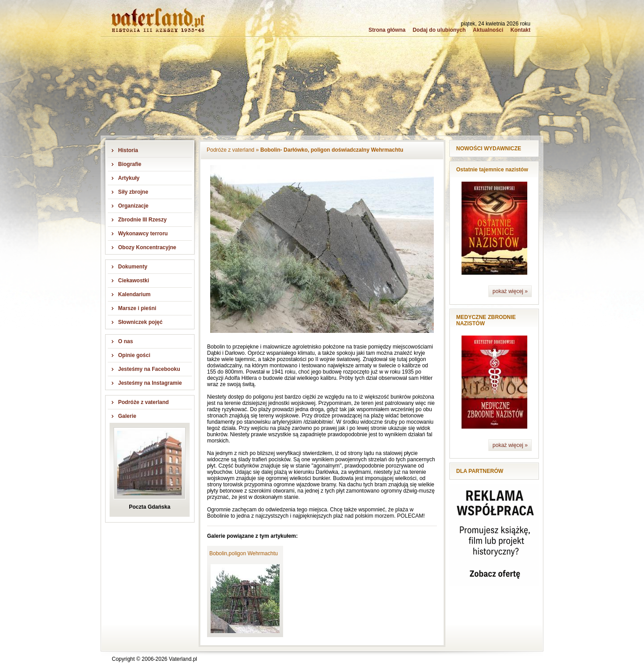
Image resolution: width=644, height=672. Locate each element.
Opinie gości (134, 355)
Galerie (127, 416)
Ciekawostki (133, 281)
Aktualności (488, 30)
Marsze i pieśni (137, 308)
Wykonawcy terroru (143, 234)
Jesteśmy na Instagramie (150, 383)
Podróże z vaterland (143, 402)
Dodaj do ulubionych (439, 30)
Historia (128, 150)
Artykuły (129, 178)
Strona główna (387, 30)
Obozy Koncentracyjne (147, 247)
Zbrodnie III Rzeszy (142, 220)
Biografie (130, 164)
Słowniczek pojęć (140, 322)
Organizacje (133, 206)
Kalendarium (134, 294)
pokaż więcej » (510, 291)
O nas (125, 341)
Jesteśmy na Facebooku (149, 369)
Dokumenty (133, 267)
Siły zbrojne (133, 192)
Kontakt (520, 30)
